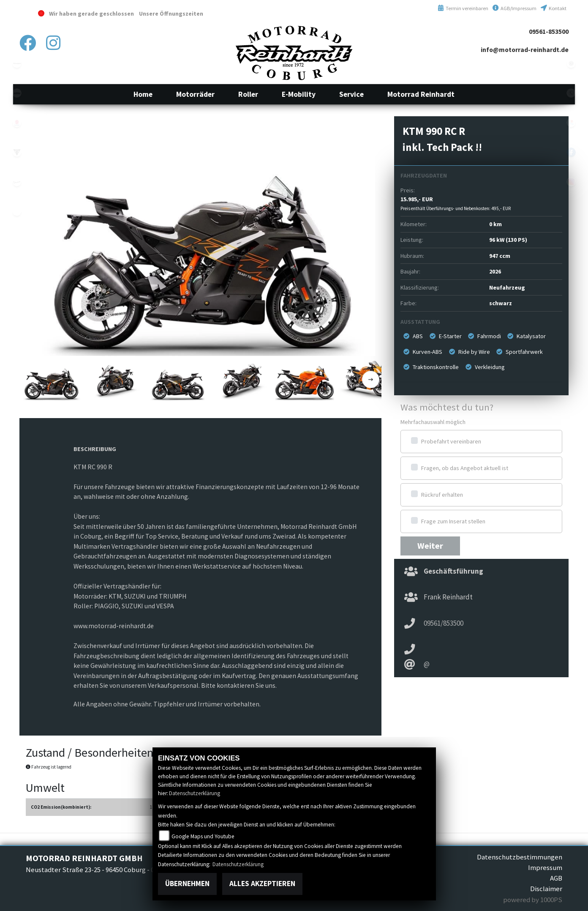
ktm (17, 93)
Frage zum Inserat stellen (453, 521)
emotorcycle (17, 211)
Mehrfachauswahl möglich (433, 422)
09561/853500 (444, 623)
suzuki (17, 123)
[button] (195, 94)
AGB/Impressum (514, 8)
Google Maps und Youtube (203, 836)
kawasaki (17, 63)
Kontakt (554, 8)
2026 (495, 271)
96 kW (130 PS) (508, 240)
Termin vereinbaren (463, 8)
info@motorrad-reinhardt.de (525, 50)
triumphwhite (17, 152)
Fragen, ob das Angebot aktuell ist (465, 468)
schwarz (501, 303)
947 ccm (500, 256)
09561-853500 (549, 31)
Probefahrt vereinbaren (451, 441)
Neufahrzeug (507, 287)
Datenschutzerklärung (195, 793)
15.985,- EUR (456, 203)
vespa (17, 182)
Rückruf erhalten (442, 495)
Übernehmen (187, 884)
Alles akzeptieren (262, 884)
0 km (495, 224)
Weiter (430, 546)
